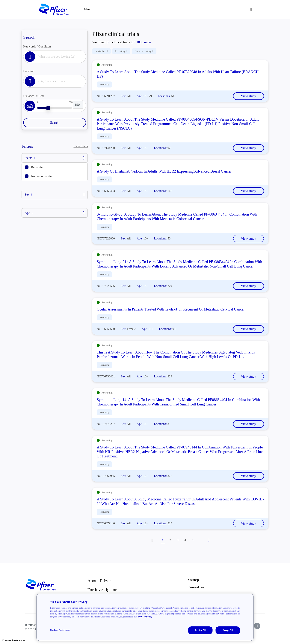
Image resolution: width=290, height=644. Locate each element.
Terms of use (196, 587)
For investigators (103, 590)
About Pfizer (99, 581)
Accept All (228, 630)
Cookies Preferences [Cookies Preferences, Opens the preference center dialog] (60, 630)
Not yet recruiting (42, 176)
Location (29, 71)
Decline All (200, 630)
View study (249, 96)
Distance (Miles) (34, 96)
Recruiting (38, 167)
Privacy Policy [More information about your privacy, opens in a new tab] (145, 617)
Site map (193, 580)
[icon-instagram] (257, 626)
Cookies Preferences (14, 640)
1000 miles (101, 51)
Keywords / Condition (37, 46)
